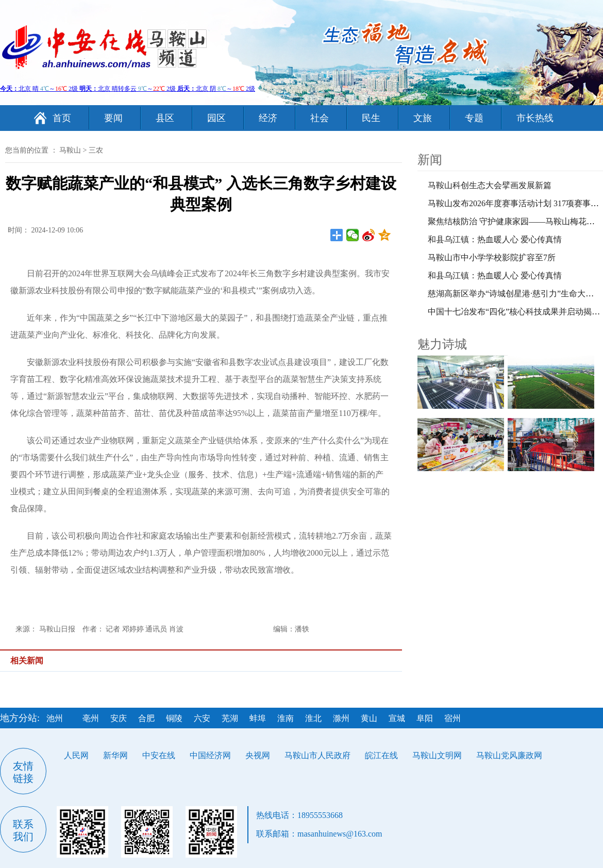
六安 (202, 718)
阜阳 (425, 718)
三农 (96, 150)
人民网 (76, 755)
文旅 (423, 118)
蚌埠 (258, 718)
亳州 (91, 718)
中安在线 (159, 755)
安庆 (119, 718)
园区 (216, 118)
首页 (62, 118)
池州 (55, 718)
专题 (474, 118)
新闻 (430, 160)
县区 (165, 118)
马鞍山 (70, 150)
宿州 (453, 718)
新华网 (115, 755)
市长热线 (535, 118)
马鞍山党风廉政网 (509, 755)
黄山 (369, 718)
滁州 (341, 718)
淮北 (313, 718)
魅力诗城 (442, 344)
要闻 (113, 118)
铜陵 (174, 718)
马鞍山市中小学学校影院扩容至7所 (492, 257)
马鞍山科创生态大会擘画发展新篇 (490, 185)
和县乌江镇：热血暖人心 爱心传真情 (495, 239)
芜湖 (230, 718)
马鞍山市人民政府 (317, 755)
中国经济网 (210, 755)
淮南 (286, 718)
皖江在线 (381, 755)
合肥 (146, 718)
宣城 (397, 718)
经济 (268, 118)
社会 (320, 118)
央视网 (258, 755)
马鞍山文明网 (437, 755)
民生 (371, 118)
